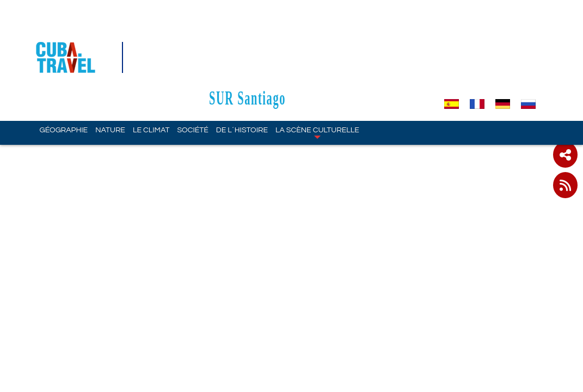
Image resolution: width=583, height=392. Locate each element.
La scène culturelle (317, 69)
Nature (110, 66)
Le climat (151, 66)
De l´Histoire (242, 66)
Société (192, 66)
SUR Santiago (300, 33)
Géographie (64, 66)
